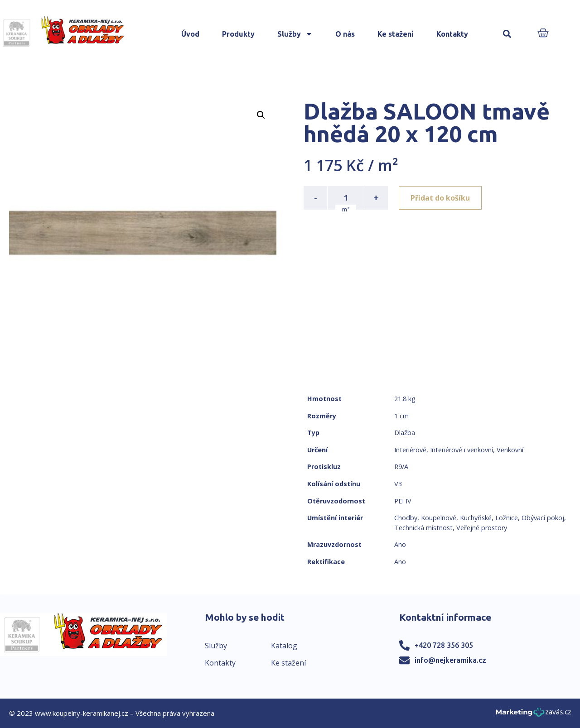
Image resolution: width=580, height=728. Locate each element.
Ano (400, 544)
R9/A (401, 467)
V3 (398, 484)
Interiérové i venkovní (462, 450)
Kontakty (452, 34)
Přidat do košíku (440, 198)
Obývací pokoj (543, 518)
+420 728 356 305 (444, 645)
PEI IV (403, 501)
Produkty (238, 34)
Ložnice (507, 518)
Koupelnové (439, 518)
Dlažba (405, 433)
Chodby (406, 518)
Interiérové (410, 450)
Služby (295, 34)
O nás (345, 34)
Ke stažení (396, 34)
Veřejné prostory (482, 528)
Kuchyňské (476, 518)
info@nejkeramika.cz (450, 660)
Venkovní (510, 450)
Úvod (190, 34)
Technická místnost (423, 528)
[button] (507, 34)
